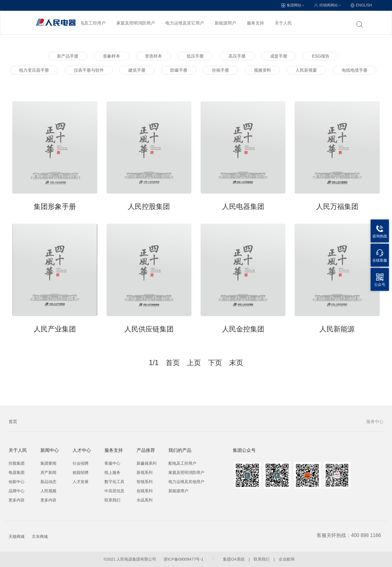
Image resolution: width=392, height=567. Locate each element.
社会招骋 (81, 463)
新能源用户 (225, 23)
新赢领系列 (147, 463)
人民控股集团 (149, 206)
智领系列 (145, 482)
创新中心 (17, 482)
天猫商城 (17, 537)
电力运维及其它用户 (185, 23)
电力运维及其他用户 (186, 482)
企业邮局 (287, 559)
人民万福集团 (337, 206)
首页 (13, 421)
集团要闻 (48, 463)
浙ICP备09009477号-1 (183, 559)
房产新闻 (48, 473)
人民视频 (48, 491)
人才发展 (81, 482)
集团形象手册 (55, 206)
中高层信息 (114, 491)
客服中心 (112, 463)
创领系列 (145, 491)
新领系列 (145, 473)
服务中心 (375, 421)
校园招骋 (81, 473)
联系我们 (112, 500)
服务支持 (255, 23)
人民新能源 (337, 329)
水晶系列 (145, 500)
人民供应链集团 (149, 329)
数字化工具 (114, 482)
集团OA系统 (234, 559)
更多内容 (17, 500)
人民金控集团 (243, 329)
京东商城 (40, 537)
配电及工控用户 (91, 23)
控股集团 (17, 463)
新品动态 (48, 482)
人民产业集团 (55, 329)
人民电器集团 (243, 206)
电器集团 (17, 473)
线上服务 (112, 473)
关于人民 (283, 23)
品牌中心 (17, 491)
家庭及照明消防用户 (136, 23)
